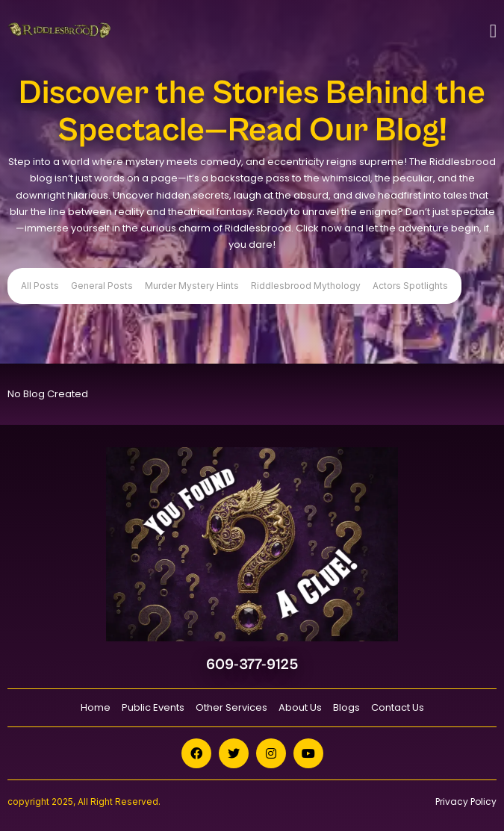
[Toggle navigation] (493, 31)
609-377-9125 (252, 665)
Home (96, 707)
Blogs (346, 707)
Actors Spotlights (410, 286)
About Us (300, 707)
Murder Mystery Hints (192, 286)
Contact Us (398, 707)
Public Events (153, 707)
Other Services (231, 707)
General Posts (102, 286)
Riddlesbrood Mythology (306, 286)
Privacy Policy (466, 802)
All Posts (40, 286)
